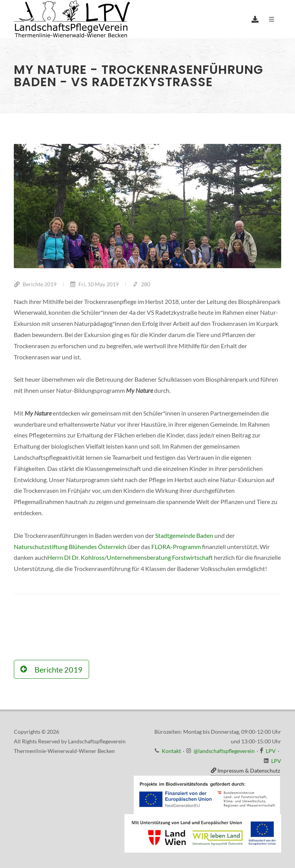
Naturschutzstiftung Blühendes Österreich (70, 547)
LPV (271, 751)
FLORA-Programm (176, 547)
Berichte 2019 (35, 284)
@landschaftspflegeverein (224, 751)
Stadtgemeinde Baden (184, 535)
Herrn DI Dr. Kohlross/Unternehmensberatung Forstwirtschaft (130, 557)
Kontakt (171, 751)
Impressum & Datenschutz (245, 770)
